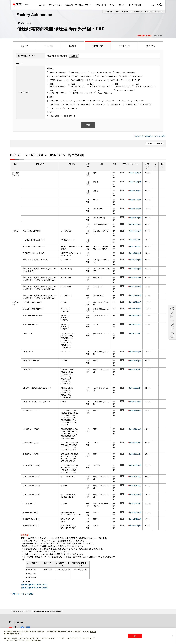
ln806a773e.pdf (135, 260)
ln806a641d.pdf (135, 519)
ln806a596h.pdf (135, 277)
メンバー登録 (149, 11)
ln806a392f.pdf (135, 388)
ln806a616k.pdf (135, 429)
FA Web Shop (135, 5)
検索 (88, 125)
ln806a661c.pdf (135, 302)
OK (135, 636)
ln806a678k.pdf (135, 410)
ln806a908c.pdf (135, 485)
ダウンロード (101, 5)
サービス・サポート (84, 5)
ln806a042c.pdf (135, 402)
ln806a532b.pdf (135, 200)
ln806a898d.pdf (135, 315)
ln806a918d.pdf (135, 360)
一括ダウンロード (156, 143)
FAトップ (42, 5)
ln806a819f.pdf (135, 240)
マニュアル (48, 46)
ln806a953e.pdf (135, 224)
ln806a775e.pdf (135, 286)
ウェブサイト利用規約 (33, 640)
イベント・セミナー (118, 5)
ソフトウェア (125, 46)
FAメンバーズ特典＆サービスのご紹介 (151, 136)
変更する (74, 56)
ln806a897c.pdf (135, 309)
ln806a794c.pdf (135, 246)
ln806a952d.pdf (135, 218)
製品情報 (69, 5)
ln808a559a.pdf (135, 268)
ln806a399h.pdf (135, 173)
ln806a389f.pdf (135, 333)
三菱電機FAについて (112, 11)
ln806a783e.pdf (135, 231)
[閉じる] (172, 636)
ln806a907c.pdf (135, 476)
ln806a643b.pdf (135, 352)
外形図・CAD (98, 46)
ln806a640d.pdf (135, 512)
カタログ (24, 46)
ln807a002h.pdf (135, 253)
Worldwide (153, 5)
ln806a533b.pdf (135, 209)
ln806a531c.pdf (135, 191)
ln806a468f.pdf (135, 503)
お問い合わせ (127, 11)
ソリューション (56, 5)
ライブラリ (151, 46)
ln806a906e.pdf (135, 465)
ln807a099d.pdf (135, 295)
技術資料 (73, 46)
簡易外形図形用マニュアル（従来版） (35, 585)
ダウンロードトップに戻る (23, 594)
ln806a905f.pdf (135, 454)
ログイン (160, 11)
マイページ (138, 11)
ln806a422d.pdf (135, 182)
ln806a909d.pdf (135, 494)
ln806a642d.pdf (135, 526)
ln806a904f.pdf (135, 443)
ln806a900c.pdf (135, 324)
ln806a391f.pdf (135, 369)
